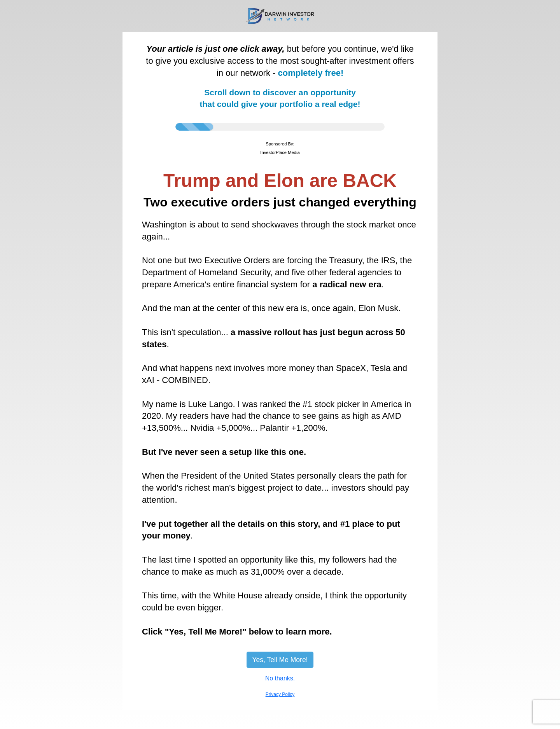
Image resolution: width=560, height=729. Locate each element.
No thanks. (280, 678)
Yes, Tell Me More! (280, 660)
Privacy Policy (280, 694)
